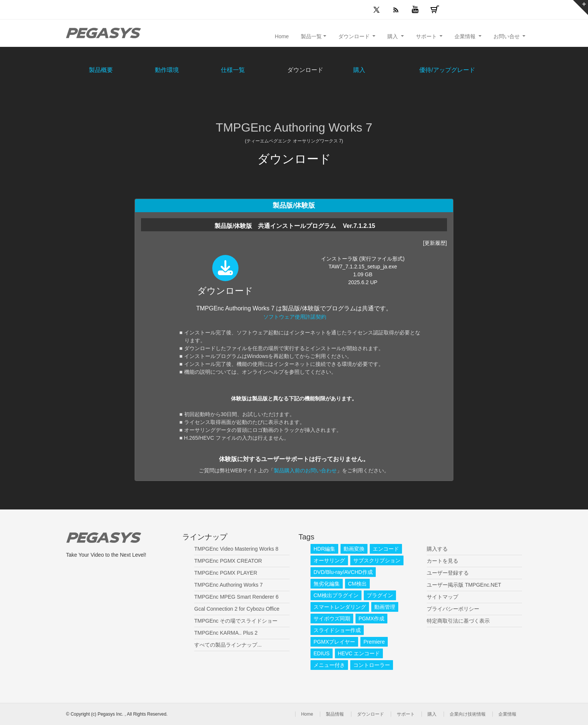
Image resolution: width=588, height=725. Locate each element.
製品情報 (335, 714)
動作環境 (167, 70)
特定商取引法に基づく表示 (458, 621)
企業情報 (507, 714)
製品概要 (101, 70)
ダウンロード (370, 714)
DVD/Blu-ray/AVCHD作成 (343, 572)
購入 (359, 70)
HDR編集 (324, 549)
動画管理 (385, 607)
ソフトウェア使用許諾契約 (295, 317)
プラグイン (380, 595)
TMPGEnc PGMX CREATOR (228, 561)
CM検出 (357, 584)
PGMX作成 (371, 619)
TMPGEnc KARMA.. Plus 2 (226, 633)
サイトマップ (442, 597)
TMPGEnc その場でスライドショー (236, 621)
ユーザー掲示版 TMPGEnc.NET (464, 585)
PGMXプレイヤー (334, 642)
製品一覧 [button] (311, 36)
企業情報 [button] (466, 36)
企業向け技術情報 (468, 714)
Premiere (374, 642)
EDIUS (322, 653)
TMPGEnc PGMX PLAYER (226, 573)
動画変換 (354, 549)
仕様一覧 (233, 70)
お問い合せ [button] (507, 36)
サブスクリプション (377, 560)
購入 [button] (393, 36)
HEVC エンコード (359, 653)
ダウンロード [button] (355, 36)
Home (282, 36)
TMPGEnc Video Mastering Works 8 (236, 549)
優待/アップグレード (447, 70)
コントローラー (372, 665)
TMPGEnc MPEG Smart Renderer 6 (236, 597)
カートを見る (442, 561)
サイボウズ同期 (332, 619)
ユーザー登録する (448, 573)
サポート (406, 714)
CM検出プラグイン (336, 595)
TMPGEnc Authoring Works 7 (229, 585)
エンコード (386, 549)
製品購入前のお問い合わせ (305, 470)
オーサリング (329, 560)
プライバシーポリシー (453, 609)
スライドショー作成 (337, 630)
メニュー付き (329, 665)
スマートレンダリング (340, 607)
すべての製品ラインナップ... (228, 645)
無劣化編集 (327, 584)
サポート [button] (427, 36)
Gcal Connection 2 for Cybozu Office (237, 609)
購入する (437, 549)
